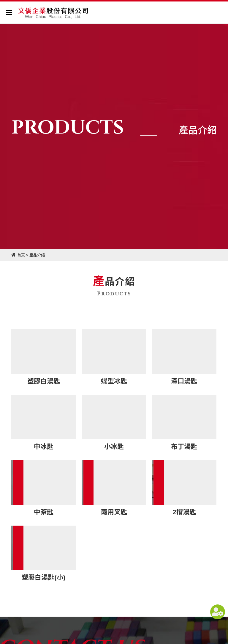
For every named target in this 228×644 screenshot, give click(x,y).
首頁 (21, 255)
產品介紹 (37, 255)
